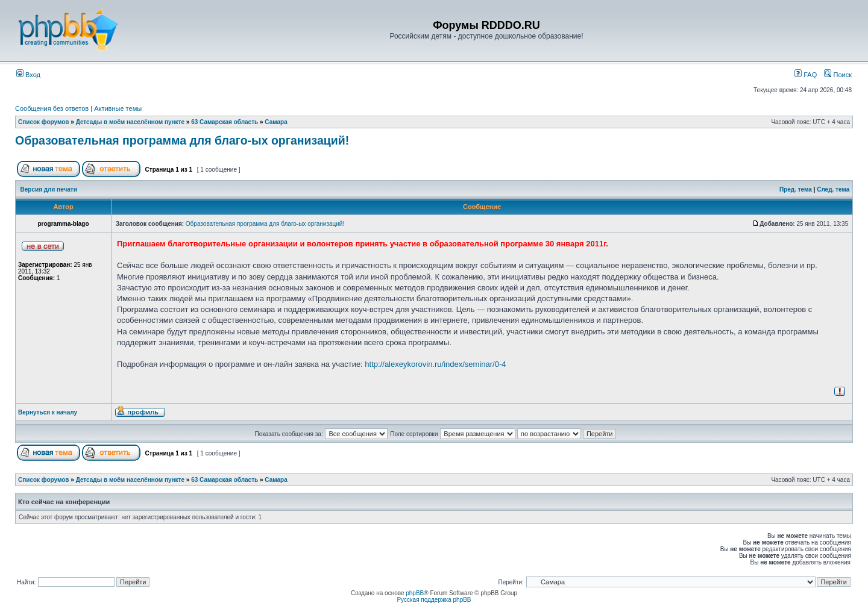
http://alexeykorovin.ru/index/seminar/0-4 (435, 364)
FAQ (806, 75)
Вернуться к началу (48, 412)
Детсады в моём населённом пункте (130, 122)
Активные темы (118, 108)
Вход (28, 75)
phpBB (415, 593)
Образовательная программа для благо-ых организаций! (182, 140)
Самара (276, 122)
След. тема (833, 189)
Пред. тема (796, 189)
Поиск (838, 75)
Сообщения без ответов (52, 108)
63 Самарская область (225, 122)
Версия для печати (49, 189)
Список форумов (44, 122)
